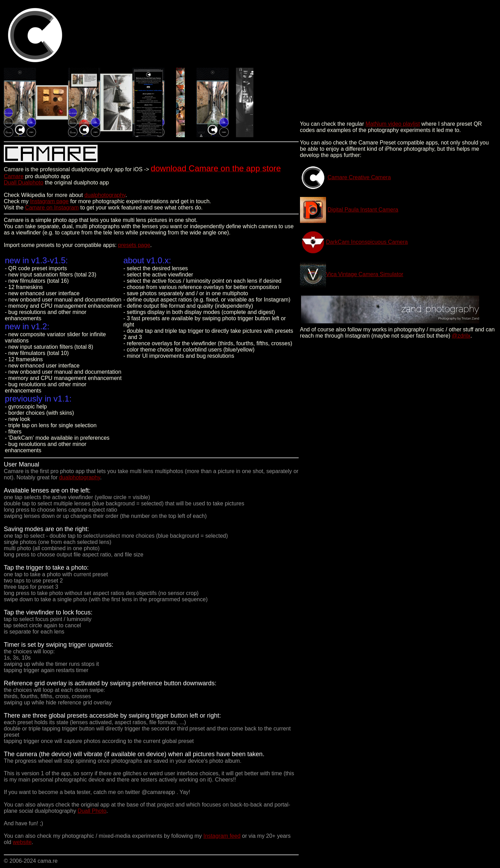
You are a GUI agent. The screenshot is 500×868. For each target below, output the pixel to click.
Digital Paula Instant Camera (363, 210)
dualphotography (105, 195)
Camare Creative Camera (359, 177)
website (22, 842)
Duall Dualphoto (24, 183)
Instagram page (49, 201)
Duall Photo (92, 811)
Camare (14, 176)
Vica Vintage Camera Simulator (365, 274)
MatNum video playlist (393, 124)
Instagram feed (222, 836)
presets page (134, 245)
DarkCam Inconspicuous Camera (367, 242)
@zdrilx (461, 336)
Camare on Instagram (52, 208)
